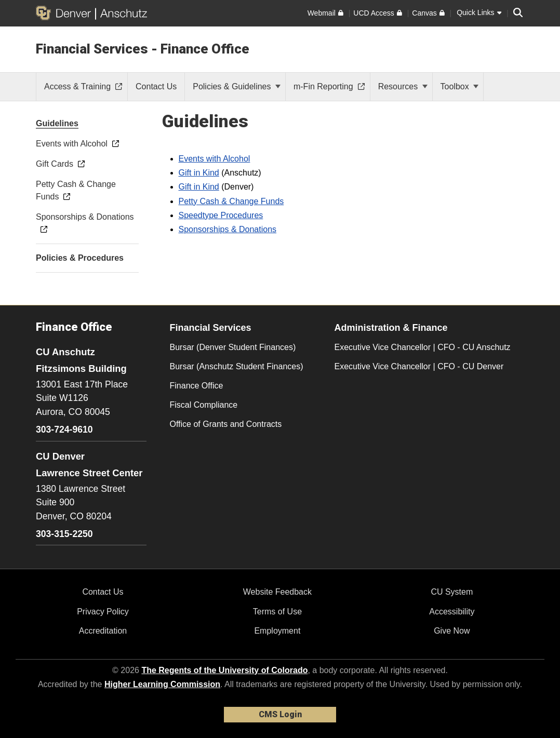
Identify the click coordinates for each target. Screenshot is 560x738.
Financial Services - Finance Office (143, 49)
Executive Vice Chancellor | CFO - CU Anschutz (423, 347)
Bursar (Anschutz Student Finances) (237, 366)
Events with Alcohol (215, 159)
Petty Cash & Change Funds (231, 201)
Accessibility (452, 612)
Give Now (452, 631)
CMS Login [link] (280, 714)
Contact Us (103, 592)
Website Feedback (277, 592)
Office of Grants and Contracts (226, 424)
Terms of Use (277, 612)
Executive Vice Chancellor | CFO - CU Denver (419, 366)
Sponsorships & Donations (228, 229)
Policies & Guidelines (237, 86)
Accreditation (103, 631)
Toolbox (460, 86)
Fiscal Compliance (204, 405)
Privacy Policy (103, 612)
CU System (452, 592)
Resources (403, 86)
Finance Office (197, 386)
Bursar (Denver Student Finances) (233, 347)
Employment (277, 631)
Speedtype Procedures (221, 215)
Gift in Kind (199, 173)
